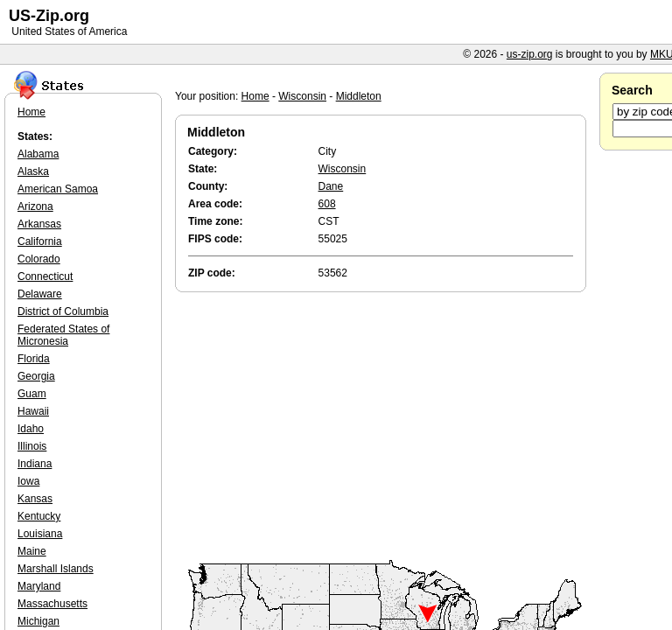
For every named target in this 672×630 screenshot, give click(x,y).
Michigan (38, 621)
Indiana (35, 464)
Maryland (39, 586)
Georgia (36, 376)
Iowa (28, 481)
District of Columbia (63, 311)
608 (327, 204)
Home (255, 96)
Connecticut (45, 276)
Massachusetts (52, 604)
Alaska (33, 171)
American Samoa (58, 189)
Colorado (39, 259)
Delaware (40, 294)
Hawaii (33, 411)
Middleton (359, 96)
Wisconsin (302, 96)
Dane (331, 186)
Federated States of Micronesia (63, 335)
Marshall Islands (56, 569)
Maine (32, 551)
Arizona (35, 206)
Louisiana (40, 534)
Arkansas (39, 224)
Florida (34, 359)
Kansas (35, 499)
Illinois (32, 446)
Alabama (38, 154)
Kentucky (39, 516)
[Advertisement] (385, 427)
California (40, 241)
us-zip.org (530, 54)
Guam (32, 394)
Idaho (31, 429)
